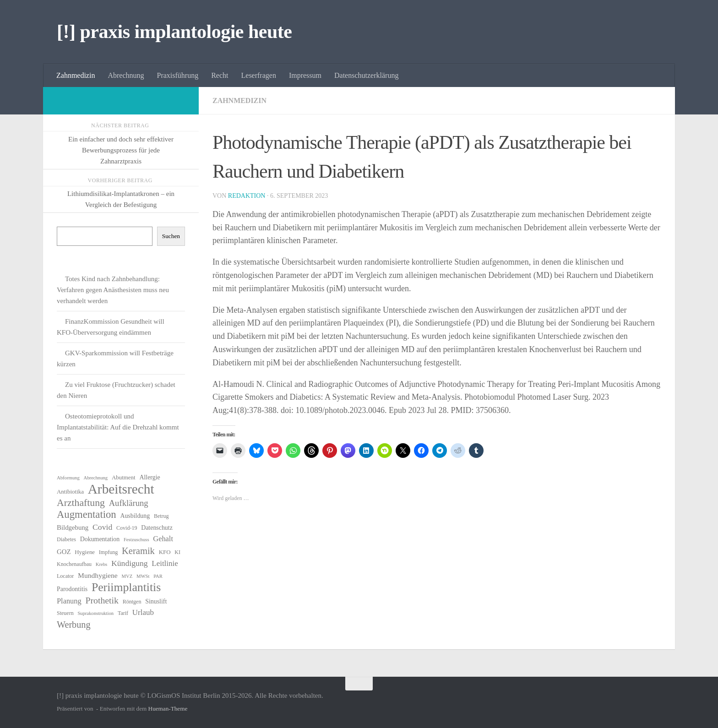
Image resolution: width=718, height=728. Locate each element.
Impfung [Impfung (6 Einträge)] (108, 552)
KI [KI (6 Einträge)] (177, 552)
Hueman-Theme (168, 709)
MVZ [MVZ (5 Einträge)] (127, 576)
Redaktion (247, 196)
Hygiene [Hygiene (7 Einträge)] (85, 552)
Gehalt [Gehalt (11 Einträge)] (163, 539)
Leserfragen (259, 75)
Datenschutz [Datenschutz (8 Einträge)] (157, 528)
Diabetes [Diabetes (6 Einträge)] (66, 539)
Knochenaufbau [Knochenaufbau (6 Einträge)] (74, 564)
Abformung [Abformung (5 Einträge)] (68, 478)
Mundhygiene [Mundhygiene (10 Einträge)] (98, 575)
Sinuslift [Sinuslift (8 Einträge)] (156, 601)
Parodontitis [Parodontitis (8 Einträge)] (72, 589)
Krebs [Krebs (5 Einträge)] (101, 564)
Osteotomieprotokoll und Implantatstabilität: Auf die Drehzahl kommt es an (118, 427)
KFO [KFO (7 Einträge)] (165, 552)
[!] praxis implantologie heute (174, 32)
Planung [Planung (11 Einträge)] (69, 601)
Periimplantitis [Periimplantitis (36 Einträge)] (126, 587)
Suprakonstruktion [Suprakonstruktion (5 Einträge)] (95, 613)
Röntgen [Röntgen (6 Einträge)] (132, 602)
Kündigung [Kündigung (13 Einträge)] (130, 563)
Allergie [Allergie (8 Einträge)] (150, 477)
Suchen (171, 236)
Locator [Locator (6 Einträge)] (65, 576)
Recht (220, 75)
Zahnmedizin (76, 75)
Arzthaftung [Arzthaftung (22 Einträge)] (81, 503)
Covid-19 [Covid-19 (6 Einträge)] (127, 528)
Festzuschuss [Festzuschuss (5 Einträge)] (136, 540)
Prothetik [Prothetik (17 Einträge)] (102, 600)
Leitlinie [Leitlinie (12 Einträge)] (165, 563)
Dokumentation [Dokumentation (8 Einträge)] (100, 539)
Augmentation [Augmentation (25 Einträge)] (87, 515)
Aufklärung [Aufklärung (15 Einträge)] (129, 503)
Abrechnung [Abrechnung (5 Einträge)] (95, 478)
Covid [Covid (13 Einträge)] (102, 527)
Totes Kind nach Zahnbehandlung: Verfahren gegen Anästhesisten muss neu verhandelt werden (113, 290)
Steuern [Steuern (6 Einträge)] (65, 613)
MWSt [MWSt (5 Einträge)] (143, 576)
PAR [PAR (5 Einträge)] (158, 576)
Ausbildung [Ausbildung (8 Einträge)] (135, 516)
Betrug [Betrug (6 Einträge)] (161, 516)
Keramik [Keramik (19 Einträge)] (138, 551)
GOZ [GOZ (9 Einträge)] (64, 552)
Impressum (305, 75)
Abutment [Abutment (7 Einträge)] (124, 477)
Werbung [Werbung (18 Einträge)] (74, 625)
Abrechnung (126, 75)
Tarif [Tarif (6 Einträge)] (123, 613)
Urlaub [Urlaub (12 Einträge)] (143, 612)
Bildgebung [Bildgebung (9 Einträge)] (73, 527)
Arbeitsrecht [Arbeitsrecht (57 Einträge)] (121, 489)
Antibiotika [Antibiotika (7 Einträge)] (70, 492)
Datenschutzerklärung (366, 75)
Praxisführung (178, 75)
